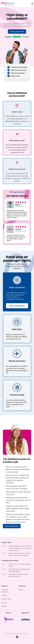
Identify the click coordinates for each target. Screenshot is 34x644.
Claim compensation (12, 526)
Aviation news (6, 542)
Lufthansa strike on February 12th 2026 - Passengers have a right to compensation (20, 548)
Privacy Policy (6, 599)
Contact (4, 606)
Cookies (4, 595)
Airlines (21, 590)
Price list (4, 603)
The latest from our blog (10, 561)
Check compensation (17, 32)
